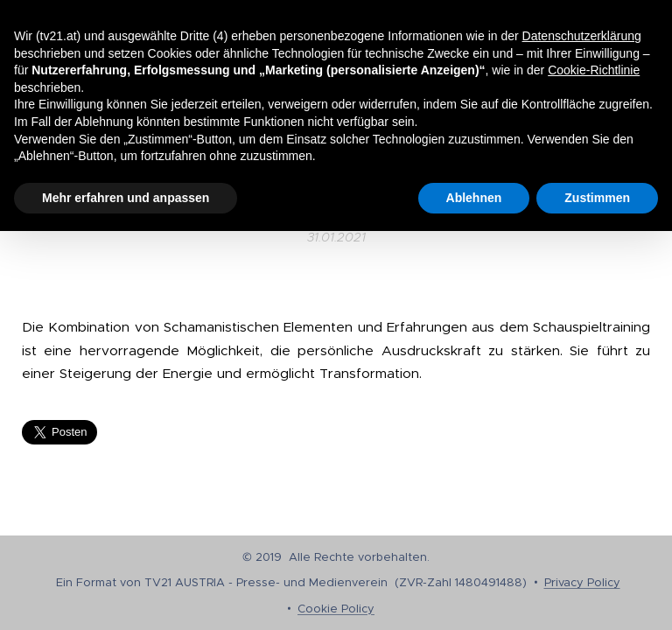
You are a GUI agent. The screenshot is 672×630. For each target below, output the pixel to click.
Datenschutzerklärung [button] (582, 36)
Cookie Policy (336, 609)
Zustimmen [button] (597, 198)
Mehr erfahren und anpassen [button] (126, 198)
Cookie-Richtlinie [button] (594, 70)
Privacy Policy (582, 582)
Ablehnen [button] (474, 198)
